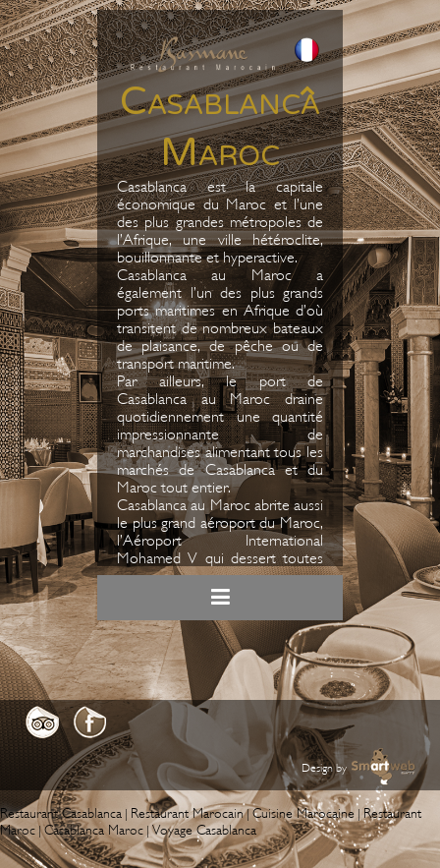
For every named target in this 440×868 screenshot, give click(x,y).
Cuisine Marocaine (303, 813)
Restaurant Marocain (187, 813)
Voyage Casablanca (204, 830)
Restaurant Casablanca (61, 813)
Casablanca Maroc (94, 830)
